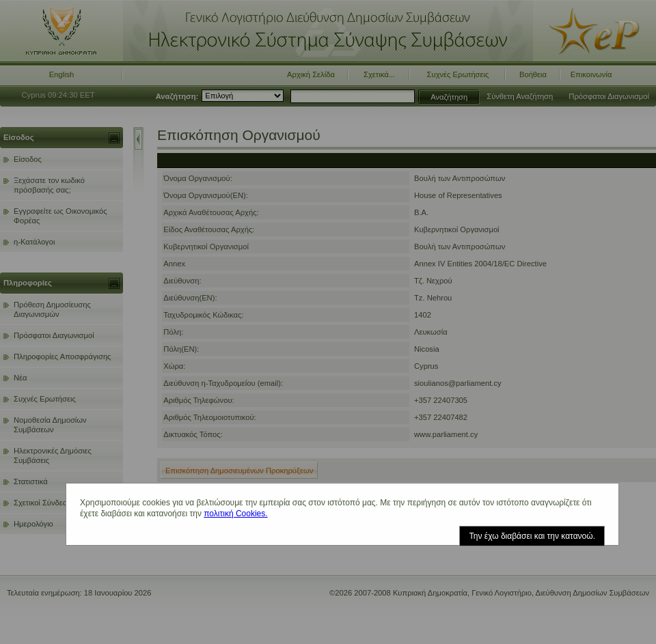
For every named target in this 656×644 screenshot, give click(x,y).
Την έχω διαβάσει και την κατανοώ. (532, 536)
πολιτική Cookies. (235, 514)
